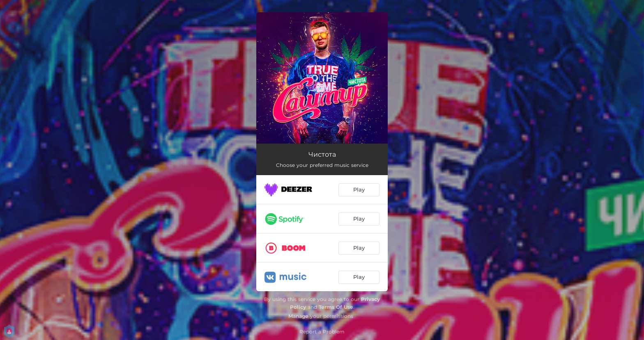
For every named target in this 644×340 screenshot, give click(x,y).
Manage (298, 316)
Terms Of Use (336, 307)
